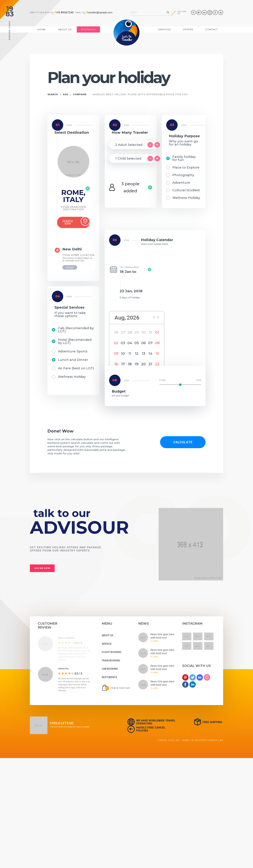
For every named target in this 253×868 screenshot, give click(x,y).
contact (212, 29)
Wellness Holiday (72, 377)
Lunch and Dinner (73, 360)
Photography (183, 175)
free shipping (208, 722)
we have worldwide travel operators (151, 722)
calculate (183, 442)
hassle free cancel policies (146, 729)
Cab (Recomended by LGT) (76, 330)
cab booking (110, 669)
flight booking (112, 652)
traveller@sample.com (100, 12)
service (107, 644)
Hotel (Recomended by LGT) (75, 341)
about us (65, 29)
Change (70, 267)
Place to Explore (186, 168)
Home (45, 29)
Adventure (181, 183)
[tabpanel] (67, 651)
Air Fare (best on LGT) (76, 368)
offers (188, 29)
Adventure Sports (73, 351)
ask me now (42, 568)
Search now (76, 221)
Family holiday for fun (184, 158)
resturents (109, 677)
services (165, 29)
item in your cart (116, 688)
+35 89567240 (65, 12)
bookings (88, 29)
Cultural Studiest (186, 190)
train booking (111, 661)
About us (108, 635)
